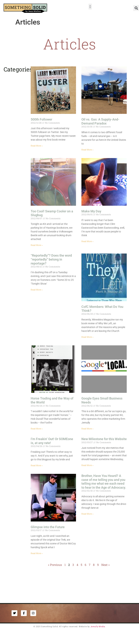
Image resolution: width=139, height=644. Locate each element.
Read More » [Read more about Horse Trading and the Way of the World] (37, 429)
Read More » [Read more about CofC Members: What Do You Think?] (87, 337)
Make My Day (91, 211)
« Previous (55, 565)
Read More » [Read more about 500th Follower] (37, 146)
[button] (90, 7)
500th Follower (41, 119)
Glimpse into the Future (48, 527)
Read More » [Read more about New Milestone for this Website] (87, 465)
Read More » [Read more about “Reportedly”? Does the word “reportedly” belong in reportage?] (37, 290)
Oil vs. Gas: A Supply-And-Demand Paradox (100, 121)
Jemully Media (98, 627)
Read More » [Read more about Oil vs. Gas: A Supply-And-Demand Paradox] (87, 150)
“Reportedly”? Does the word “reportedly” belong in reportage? (51, 259)
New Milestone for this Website (104, 439)
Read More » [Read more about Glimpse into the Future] (37, 553)
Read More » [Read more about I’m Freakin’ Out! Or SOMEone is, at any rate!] (37, 466)
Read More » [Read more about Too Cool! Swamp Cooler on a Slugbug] (37, 245)
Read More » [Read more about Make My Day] (87, 241)
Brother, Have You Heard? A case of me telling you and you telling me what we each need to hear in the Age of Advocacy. (104, 482)
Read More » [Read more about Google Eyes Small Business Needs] (87, 429)
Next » (105, 565)
